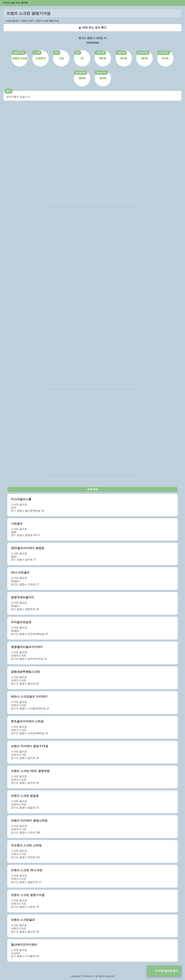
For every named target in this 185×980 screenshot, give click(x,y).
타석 (78, 53)
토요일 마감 (164, 53)
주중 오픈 (100, 53)
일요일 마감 (101, 73)
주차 (57, 53)
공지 (9, 91)
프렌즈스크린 (19, 53)
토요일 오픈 (143, 53)
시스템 (37, 53)
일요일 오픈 (81, 73)
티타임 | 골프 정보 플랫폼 (15, 3)
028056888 (92, 43)
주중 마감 (121, 53)
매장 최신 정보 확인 (94, 27)
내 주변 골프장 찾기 (166, 971)
